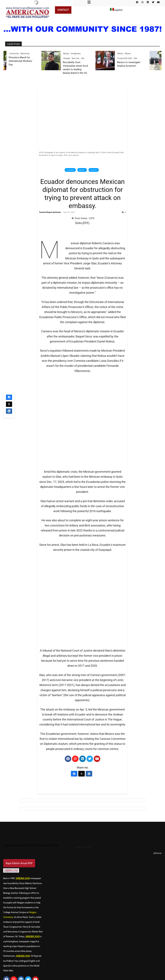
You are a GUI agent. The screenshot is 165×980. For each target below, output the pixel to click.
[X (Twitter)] (82, 726)
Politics (94, 170)
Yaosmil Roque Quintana (50, 212)
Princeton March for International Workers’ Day (26, 61)
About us (12, 949)
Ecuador (70, 170)
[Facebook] (74, 726)
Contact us (13, 957)
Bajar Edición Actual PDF (19, 816)
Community (19, 53)
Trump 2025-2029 (130, 58)
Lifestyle (72, 58)
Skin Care (81, 58)
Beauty (71, 53)
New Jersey (30, 53)
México (126, 53)
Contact (63, 10)
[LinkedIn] (89, 726)
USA (88, 58)
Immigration (81, 53)
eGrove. (158, 806)
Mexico (82, 170)
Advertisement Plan (19, 964)
